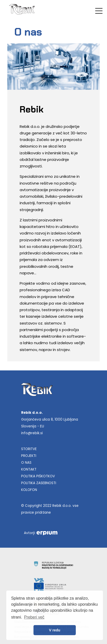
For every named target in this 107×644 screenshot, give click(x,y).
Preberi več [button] (34, 617)
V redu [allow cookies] (55, 630)
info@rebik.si (32, 433)
